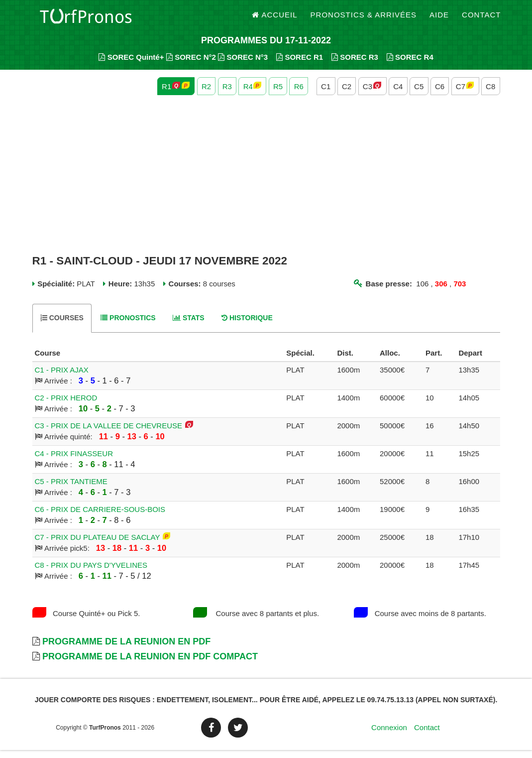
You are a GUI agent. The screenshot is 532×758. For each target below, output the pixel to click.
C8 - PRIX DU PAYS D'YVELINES (91, 573)
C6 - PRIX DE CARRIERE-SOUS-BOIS (100, 517)
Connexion (389, 735)
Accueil (275, 20)
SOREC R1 (300, 65)
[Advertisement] (266, 183)
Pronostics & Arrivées (364, 20)
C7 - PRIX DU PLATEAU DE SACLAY (98, 545)
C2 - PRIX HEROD (66, 406)
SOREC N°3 (243, 65)
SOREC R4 (410, 65)
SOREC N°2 (191, 65)
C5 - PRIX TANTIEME (71, 489)
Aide (439, 20)
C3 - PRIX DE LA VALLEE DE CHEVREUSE (109, 434)
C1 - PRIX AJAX (62, 378)
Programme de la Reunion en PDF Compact (150, 664)
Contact (481, 20)
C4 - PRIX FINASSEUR (74, 461)
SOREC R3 (355, 65)
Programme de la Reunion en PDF (126, 649)
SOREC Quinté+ (131, 65)
